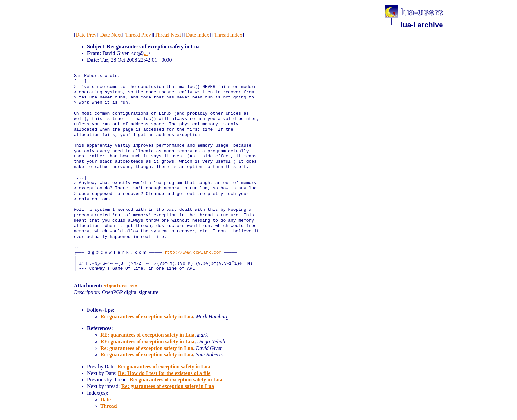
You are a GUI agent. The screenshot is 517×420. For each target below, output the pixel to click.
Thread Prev (138, 35)
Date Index (198, 35)
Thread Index (228, 35)
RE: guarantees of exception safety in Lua (147, 335)
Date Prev (86, 35)
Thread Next (168, 35)
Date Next (111, 35)
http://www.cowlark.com (193, 253)
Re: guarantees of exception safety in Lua (147, 316)
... (146, 53)
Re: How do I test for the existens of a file (164, 373)
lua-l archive (422, 25)
